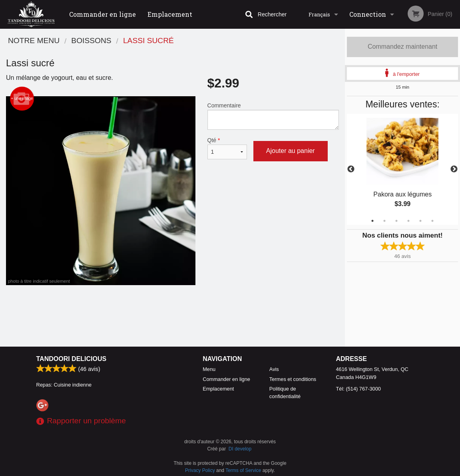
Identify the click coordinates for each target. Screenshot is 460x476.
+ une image (22, 99)
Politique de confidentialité (285, 393)
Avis (274, 369)
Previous (351, 169)
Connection (368, 14)
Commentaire (273, 116)
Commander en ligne (103, 14)
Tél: (358, 389)
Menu (209, 369)
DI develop (240, 449)
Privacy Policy (200, 470)
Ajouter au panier (291, 151)
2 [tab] (384, 221)
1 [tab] (372, 221)
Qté (227, 148)
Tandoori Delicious (72, 359)
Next (454, 169)
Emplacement (170, 14)
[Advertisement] (172, 311)
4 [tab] (408, 221)
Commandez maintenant (402, 47)
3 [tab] (396, 221)
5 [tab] (420, 221)
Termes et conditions (293, 379)
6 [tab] (432, 221)
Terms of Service (243, 470)
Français (319, 14)
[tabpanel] (402, 169)
